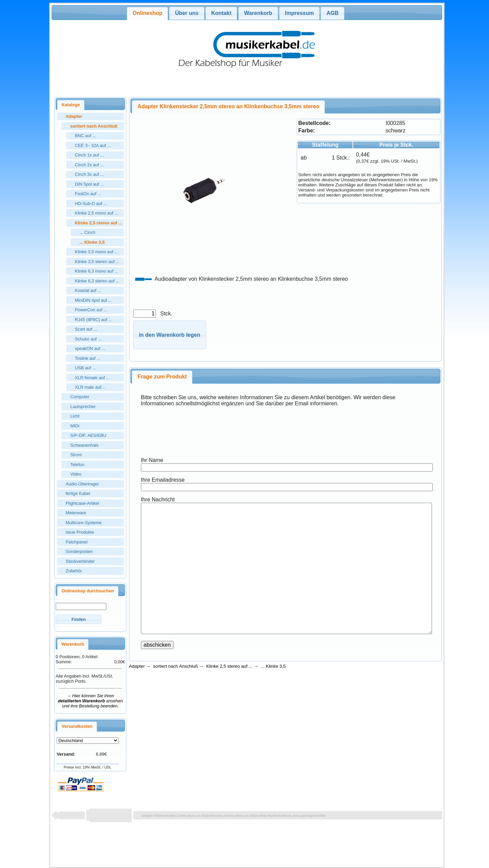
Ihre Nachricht (158, 500)
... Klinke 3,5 (273, 666)
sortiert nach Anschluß (176, 666)
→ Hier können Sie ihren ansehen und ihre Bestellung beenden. (90, 701)
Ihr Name (152, 460)
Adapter (137, 666)
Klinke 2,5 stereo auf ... (229, 666)
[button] (79, 619)
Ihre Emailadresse (163, 480)
